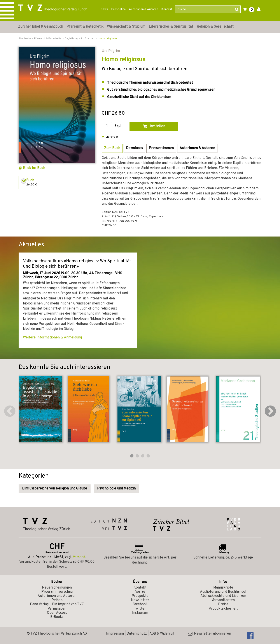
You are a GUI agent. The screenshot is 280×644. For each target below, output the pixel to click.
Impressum (115, 634)
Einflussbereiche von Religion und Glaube (55, 489)
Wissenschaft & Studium (126, 27)
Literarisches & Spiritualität (171, 27)
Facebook (140, 604)
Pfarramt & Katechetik (85, 27)
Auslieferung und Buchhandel (223, 592)
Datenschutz (137, 634)
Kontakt (167, 9)
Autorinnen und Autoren (57, 596)
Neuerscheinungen (57, 588)
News (104, 9)
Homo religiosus (108, 39)
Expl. (118, 126)
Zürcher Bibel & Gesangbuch (41, 27)
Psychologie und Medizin (116, 489)
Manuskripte (223, 588)
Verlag (140, 592)
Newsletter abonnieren (209, 634)
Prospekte (118, 9)
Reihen (57, 600)
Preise (223, 604)
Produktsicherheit (223, 609)
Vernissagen (57, 609)
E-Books (57, 617)
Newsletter (140, 600)
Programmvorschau (57, 592)
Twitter (140, 609)
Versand (79, 557)
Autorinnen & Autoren (143, 9)
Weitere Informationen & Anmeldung (52, 338)
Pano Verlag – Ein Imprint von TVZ (57, 604)
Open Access (57, 613)
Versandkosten (223, 600)
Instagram (140, 613)
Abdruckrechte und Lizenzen (223, 596)
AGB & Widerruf (162, 634)
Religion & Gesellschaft (215, 27)
